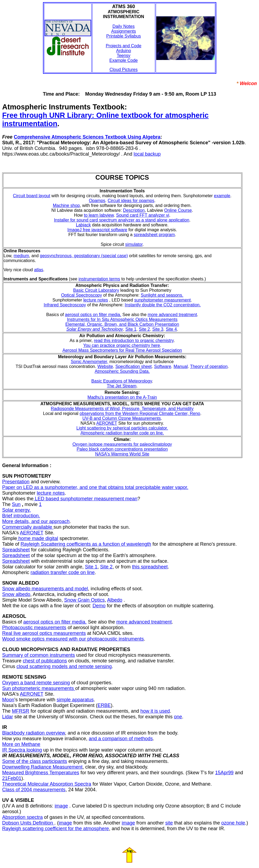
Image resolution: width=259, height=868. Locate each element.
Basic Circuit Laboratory (96, 290)
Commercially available (28, 527)
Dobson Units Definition (28, 823)
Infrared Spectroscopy (65, 305)
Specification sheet (134, 366)
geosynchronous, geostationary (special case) (84, 256)
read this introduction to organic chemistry (134, 341)
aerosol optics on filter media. (93, 315)
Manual (181, 366)
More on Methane (21, 744)
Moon (8, 700)
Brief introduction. (21, 516)
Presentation (16, 482)
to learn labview (99, 215)
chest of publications (45, 661)
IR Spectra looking (22, 750)
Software (163, 366)
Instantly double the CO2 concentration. (163, 305)
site (169, 823)
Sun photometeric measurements (39, 688)
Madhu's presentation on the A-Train (122, 397)
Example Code (124, 60)
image (61, 806)
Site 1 (131, 329)
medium (21, 256)
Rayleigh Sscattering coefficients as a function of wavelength (86, 544)
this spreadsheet (150, 567)
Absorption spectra (22, 817)
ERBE (104, 705)
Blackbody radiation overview (34, 733)
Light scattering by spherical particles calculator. (122, 428)
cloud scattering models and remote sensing (64, 666)
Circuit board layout (32, 196)
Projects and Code (124, 46)
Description (134, 210)
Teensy (124, 56)
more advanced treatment (172, 315)
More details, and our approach (36, 521)
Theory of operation (209, 366)
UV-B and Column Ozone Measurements (122, 418)
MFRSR (21, 711)
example (222, 196)
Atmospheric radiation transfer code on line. (122, 433)
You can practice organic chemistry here (122, 345)
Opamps (97, 201)
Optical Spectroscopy (82, 295)
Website (105, 366)
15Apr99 (224, 773)
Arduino (123, 51)
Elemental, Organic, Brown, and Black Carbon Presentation (122, 324)
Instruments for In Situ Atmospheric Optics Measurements (122, 319)
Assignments (124, 31)
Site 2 (145, 329)
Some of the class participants (35, 761)
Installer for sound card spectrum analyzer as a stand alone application (122, 220)
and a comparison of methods (121, 739)
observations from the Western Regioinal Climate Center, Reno (140, 413)
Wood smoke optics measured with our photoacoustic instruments (73, 639)
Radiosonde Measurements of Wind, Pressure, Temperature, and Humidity (122, 409)
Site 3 (158, 329)
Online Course (178, 210)
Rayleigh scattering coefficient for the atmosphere (56, 829)
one (178, 717)
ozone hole (233, 823)
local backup (147, 154)
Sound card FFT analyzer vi (142, 215)
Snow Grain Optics (84, 600)
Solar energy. (16, 510)
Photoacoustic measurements (34, 628)
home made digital (38, 538)
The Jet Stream (122, 386)
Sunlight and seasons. (162, 295)
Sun (16, 504)
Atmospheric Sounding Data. (122, 371)
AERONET (107, 423)
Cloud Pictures (124, 70)
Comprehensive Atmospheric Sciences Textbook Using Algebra (87, 137)
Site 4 (171, 329)
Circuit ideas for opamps (131, 201)
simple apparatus (75, 700)
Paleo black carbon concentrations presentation (122, 449)
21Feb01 (12, 778)
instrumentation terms (99, 279)
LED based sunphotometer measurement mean (85, 499)
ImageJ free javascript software (97, 230)
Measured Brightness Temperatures (41, 773)
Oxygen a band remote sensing (36, 683)
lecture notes (96, 300)
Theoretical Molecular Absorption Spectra (47, 784)
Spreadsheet (16, 550)
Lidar (8, 717)
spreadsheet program (154, 235)
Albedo (115, 600)
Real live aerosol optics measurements (44, 633)
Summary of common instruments (39, 655)
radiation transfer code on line (63, 572)
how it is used (155, 711)
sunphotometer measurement (162, 300)
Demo (99, 606)
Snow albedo (16, 594)
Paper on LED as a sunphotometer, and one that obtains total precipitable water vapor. (95, 487)
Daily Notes (124, 26)
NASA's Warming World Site (122, 454)
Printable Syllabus (124, 36)
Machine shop (66, 205)
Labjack (83, 225)
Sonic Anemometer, (90, 362)
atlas (39, 270)
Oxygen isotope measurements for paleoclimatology (122, 444)
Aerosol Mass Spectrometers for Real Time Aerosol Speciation (122, 350)
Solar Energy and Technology (94, 329)
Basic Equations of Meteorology (122, 381)
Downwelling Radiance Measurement (42, 767)
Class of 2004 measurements (34, 790)
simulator (134, 244)
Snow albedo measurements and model (45, 589)
